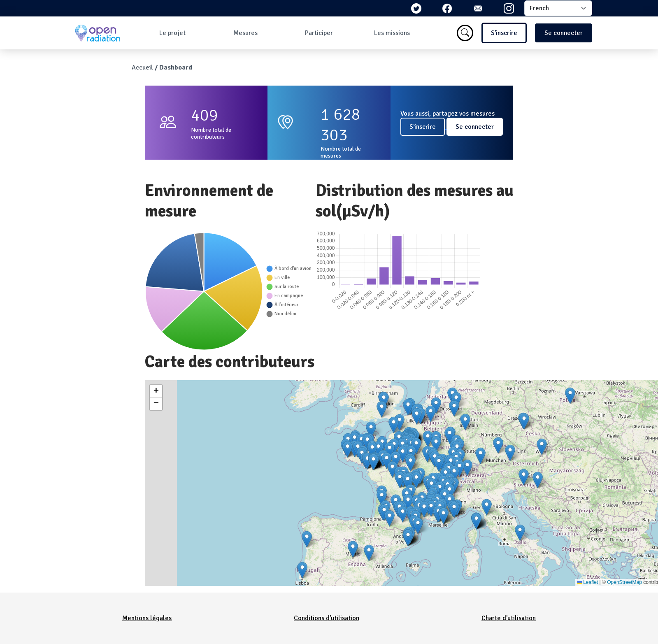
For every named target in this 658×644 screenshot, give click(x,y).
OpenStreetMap (624, 582)
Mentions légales (147, 618)
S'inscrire (504, 33)
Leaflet (587, 582)
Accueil (142, 67)
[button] (417, 416)
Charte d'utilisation (509, 618)
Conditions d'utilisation (327, 618)
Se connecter (564, 33)
